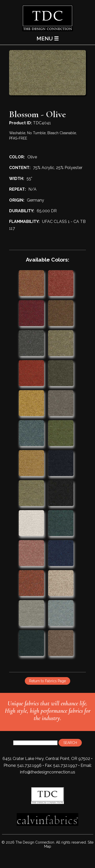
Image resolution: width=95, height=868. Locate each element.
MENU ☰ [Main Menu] (48, 39)
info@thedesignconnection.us (48, 772)
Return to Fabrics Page (48, 681)
